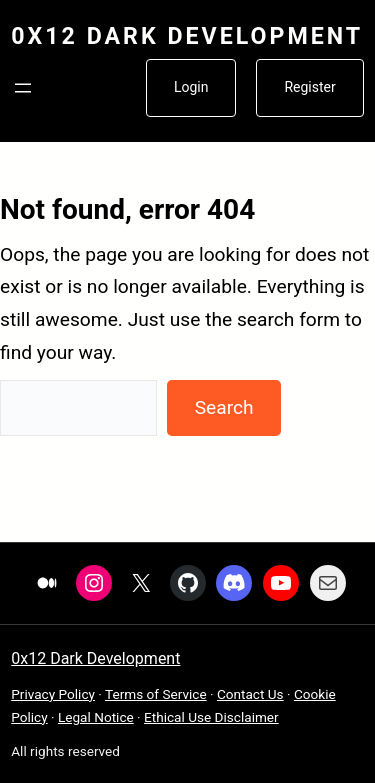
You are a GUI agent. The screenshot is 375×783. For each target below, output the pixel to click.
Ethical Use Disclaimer (211, 717)
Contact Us (250, 694)
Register (309, 87)
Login (191, 87)
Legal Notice (96, 717)
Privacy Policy (53, 694)
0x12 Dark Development (187, 36)
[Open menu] (23, 88)
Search (224, 407)
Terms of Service (156, 694)
